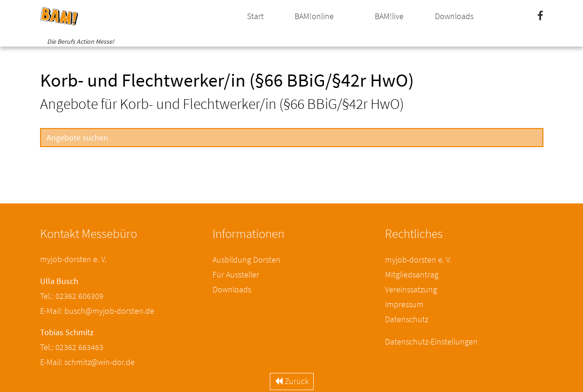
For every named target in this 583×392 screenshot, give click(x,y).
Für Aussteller (236, 274)
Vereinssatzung (411, 289)
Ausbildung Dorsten (247, 260)
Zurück (292, 381)
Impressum (404, 304)
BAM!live (389, 16)
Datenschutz (407, 319)
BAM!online (314, 16)
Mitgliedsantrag (412, 274)
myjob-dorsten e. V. (418, 260)
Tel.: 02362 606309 (72, 296)
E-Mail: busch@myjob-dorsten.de (97, 311)
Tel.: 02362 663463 (72, 347)
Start (255, 16)
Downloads (454, 16)
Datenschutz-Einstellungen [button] (431, 341)
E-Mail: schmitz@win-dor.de (87, 362)
